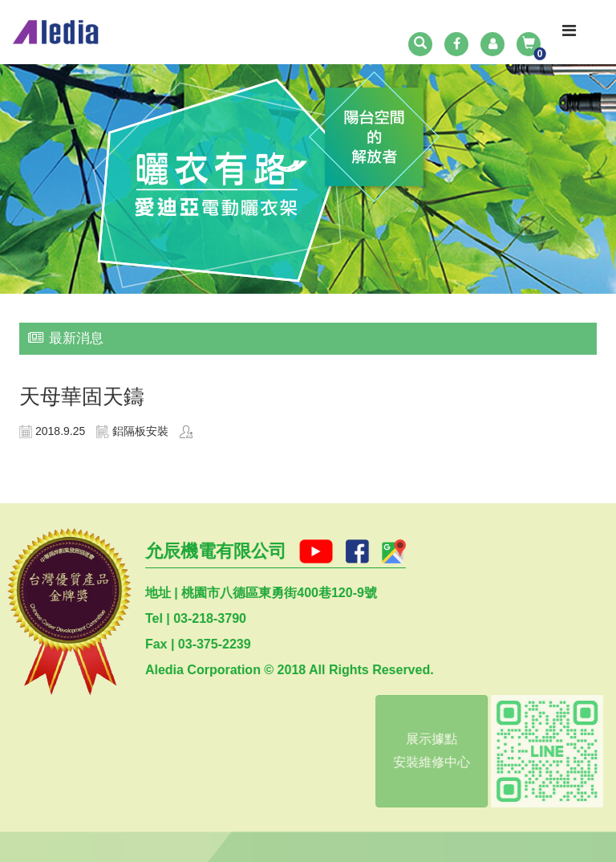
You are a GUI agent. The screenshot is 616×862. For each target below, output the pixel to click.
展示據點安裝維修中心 (429, 750)
